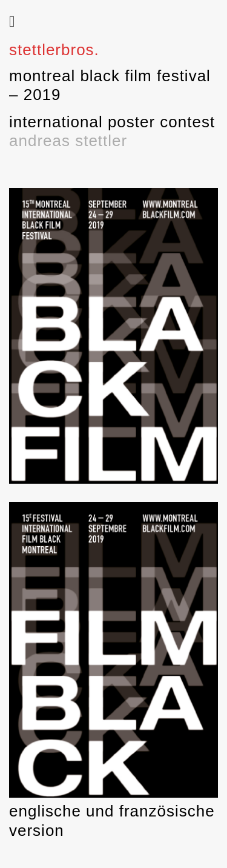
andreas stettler (68, 141)
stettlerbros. (54, 50)
